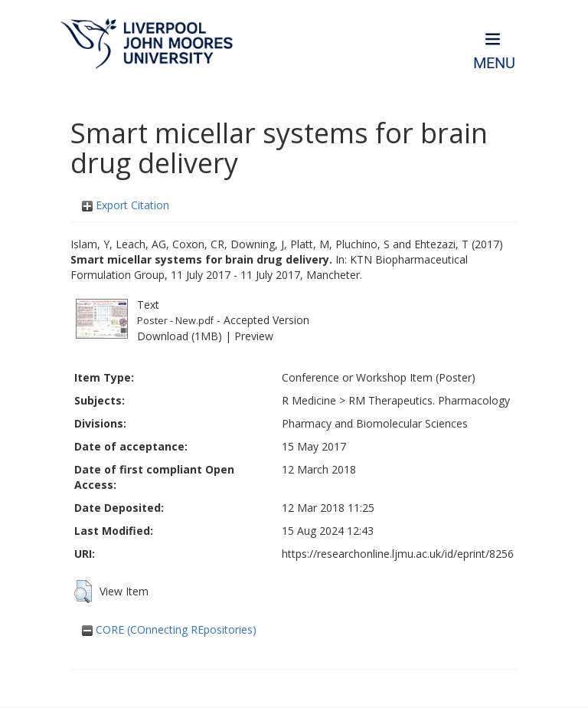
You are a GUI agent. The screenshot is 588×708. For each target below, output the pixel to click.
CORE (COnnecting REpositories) (169, 629)
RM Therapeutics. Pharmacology (429, 400)
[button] (83, 592)
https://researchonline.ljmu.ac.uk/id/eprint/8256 (398, 554)
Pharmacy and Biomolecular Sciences (375, 423)
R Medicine (309, 400)
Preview (254, 336)
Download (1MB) (180, 336)
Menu (494, 63)
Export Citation (126, 205)
